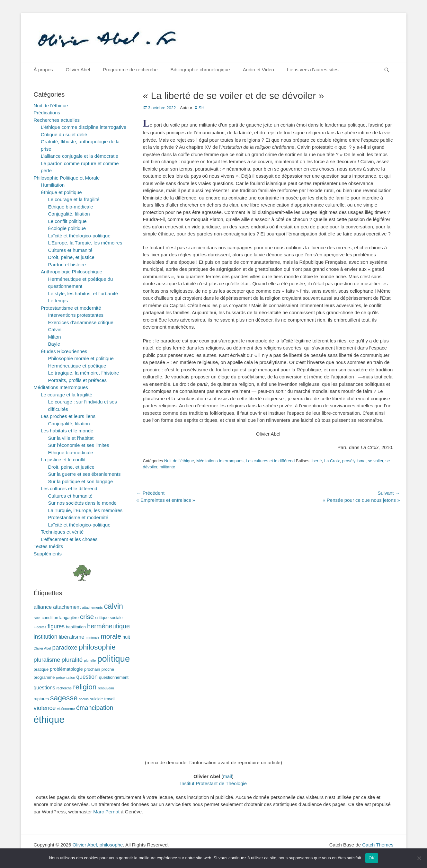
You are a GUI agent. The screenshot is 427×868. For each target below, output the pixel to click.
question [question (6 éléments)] (87, 677)
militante (167, 467)
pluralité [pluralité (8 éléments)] (72, 660)
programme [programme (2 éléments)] (44, 677)
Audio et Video (258, 70)
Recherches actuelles (57, 120)
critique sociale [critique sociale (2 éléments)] (109, 618)
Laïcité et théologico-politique (79, 236)
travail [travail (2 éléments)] (110, 699)
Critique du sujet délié (64, 134)
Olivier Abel (78, 70)
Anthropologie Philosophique (71, 272)
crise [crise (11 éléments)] (87, 617)
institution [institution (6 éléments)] (46, 637)
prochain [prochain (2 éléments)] (92, 669)
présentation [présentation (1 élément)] (66, 678)
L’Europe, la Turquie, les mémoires (85, 243)
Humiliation (53, 185)
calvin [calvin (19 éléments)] (114, 606)
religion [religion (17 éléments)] (85, 687)
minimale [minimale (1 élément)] (93, 637)
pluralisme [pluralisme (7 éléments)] (47, 660)
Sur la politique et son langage (81, 481)
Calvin (55, 329)
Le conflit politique (67, 221)
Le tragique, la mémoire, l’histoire (84, 373)
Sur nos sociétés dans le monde (82, 503)
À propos (43, 70)
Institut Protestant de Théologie (213, 783)
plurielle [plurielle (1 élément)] (90, 660)
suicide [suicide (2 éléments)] (96, 699)
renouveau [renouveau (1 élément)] (106, 688)
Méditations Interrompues (220, 461)
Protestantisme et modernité (71, 308)
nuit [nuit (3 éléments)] (126, 637)
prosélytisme (354, 461)
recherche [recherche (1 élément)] (64, 688)
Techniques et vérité (62, 532)
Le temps (58, 301)
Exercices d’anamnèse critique (81, 322)
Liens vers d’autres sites (313, 70)
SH (201, 108)
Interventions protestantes (76, 315)
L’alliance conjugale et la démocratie (80, 156)
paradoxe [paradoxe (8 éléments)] (65, 647)
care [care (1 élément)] (37, 618)
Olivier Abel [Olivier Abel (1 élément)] (42, 648)
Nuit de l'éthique (179, 461)
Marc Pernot (106, 812)
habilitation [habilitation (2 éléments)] (76, 627)
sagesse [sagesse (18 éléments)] (64, 698)
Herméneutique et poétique (77, 366)
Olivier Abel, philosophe (98, 845)
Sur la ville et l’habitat (71, 438)
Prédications (47, 113)
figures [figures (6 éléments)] (56, 626)
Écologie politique (67, 228)
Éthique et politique (61, 192)
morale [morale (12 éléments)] (111, 636)
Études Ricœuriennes (64, 351)
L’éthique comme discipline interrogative (84, 127)
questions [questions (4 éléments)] (44, 688)
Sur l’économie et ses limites (79, 445)
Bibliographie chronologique (200, 70)
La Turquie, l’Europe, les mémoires (85, 510)
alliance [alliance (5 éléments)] (43, 607)
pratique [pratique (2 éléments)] (41, 669)
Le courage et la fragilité (74, 199)
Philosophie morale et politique (81, 358)
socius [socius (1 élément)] (84, 699)
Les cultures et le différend (270, 461)
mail (227, 776)
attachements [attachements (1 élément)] (93, 607)
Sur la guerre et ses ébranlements (85, 474)
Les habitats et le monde (67, 431)
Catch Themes (378, 845)
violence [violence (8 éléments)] (45, 708)
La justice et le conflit (63, 460)
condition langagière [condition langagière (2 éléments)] (60, 618)
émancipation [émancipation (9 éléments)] (95, 708)
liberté (316, 461)
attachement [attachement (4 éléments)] (67, 607)
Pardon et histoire (67, 265)
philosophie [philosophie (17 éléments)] (97, 647)
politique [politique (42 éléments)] (113, 659)
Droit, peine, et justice (71, 257)
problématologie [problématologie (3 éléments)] (66, 669)
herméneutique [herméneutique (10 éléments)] (108, 626)
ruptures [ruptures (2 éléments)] (41, 699)
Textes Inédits (49, 546)
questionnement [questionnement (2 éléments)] (114, 677)
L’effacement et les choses (69, 539)
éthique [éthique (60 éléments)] (49, 719)
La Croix (332, 461)
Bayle (54, 344)
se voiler (376, 461)
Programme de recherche (130, 70)
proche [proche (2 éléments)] (108, 669)
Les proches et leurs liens (68, 416)
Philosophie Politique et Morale (67, 178)
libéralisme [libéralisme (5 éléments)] (72, 637)
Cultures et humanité (70, 250)
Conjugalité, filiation (69, 214)
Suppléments (48, 554)
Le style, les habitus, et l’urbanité (83, 293)
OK (372, 858)
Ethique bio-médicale (71, 207)
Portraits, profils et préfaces (78, 380)
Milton (55, 337)
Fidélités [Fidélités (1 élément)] (40, 627)
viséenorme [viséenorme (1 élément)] (66, 709)
